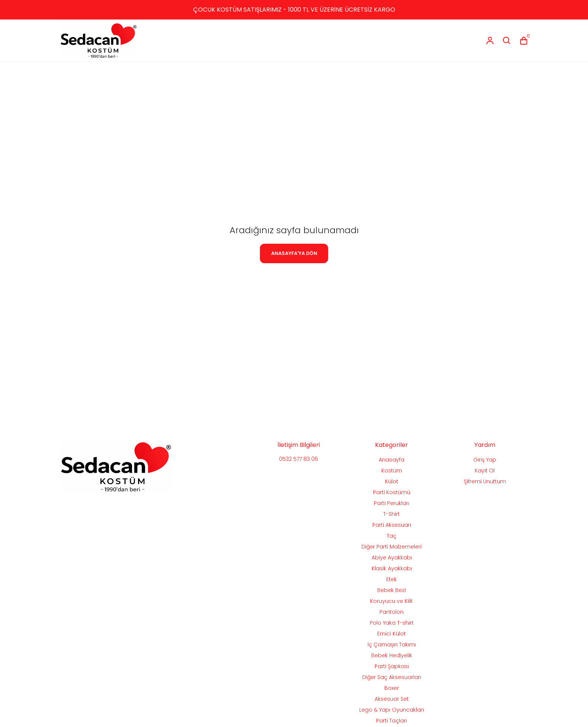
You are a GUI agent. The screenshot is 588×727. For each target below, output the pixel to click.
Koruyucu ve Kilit (391, 601)
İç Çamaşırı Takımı (392, 645)
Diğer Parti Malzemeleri (391, 547)
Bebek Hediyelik (392, 655)
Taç (391, 536)
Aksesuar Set (392, 699)
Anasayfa (391, 460)
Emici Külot (391, 634)
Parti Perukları (391, 503)
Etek (391, 579)
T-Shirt (391, 514)
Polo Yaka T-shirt (392, 623)
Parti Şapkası (392, 666)
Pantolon (391, 612)
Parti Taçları (391, 721)
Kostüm (392, 471)
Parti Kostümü (392, 492)
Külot (392, 481)
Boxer (392, 688)
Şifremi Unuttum (485, 481)
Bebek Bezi (391, 590)
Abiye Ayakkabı (392, 558)
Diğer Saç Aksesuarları (392, 677)
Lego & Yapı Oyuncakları (391, 710)
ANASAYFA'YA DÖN (294, 253)
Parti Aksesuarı (392, 525)
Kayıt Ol (485, 471)
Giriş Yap (485, 460)
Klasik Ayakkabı (392, 568)
